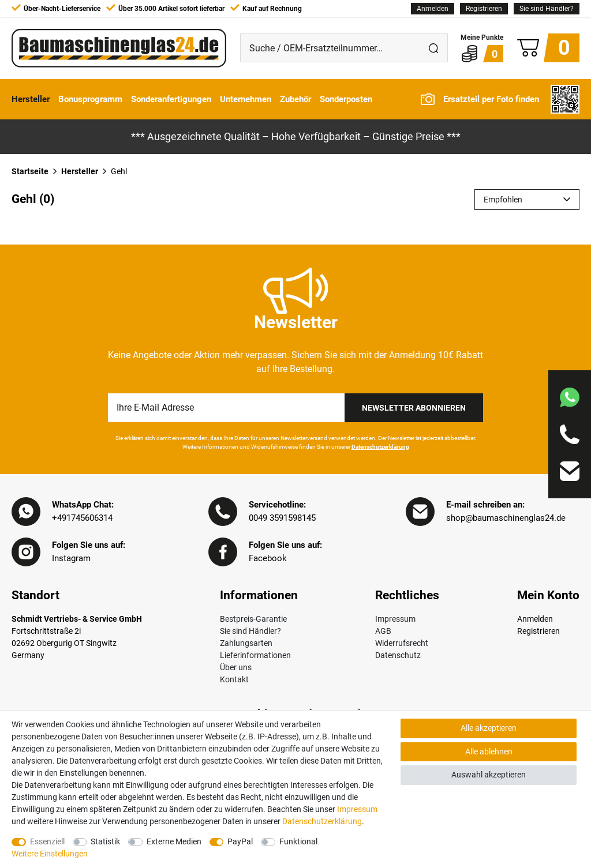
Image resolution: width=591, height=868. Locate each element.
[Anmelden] (433, 9)
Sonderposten (346, 99)
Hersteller (31, 99)
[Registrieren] (484, 9)
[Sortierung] (527, 200)
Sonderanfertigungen (171, 99)
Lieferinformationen (255, 655)
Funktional (298, 841)
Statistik (105, 841)
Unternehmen (246, 99)
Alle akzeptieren (489, 728)
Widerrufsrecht (402, 643)
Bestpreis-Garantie (253, 619)
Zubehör (295, 99)
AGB (383, 631)
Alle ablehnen (489, 751)
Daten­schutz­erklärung (322, 821)
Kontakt (234, 679)
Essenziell (47, 841)
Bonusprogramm (90, 99)
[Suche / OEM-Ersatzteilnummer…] (330, 48)
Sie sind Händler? (547, 9)
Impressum (395, 619)
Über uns (236, 667)
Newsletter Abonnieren (414, 408)
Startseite (30, 171)
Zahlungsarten (246, 643)
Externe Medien (174, 841)
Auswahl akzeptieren (489, 775)
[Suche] (433, 48)
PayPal (240, 841)
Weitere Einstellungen (50, 854)
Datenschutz (398, 655)
